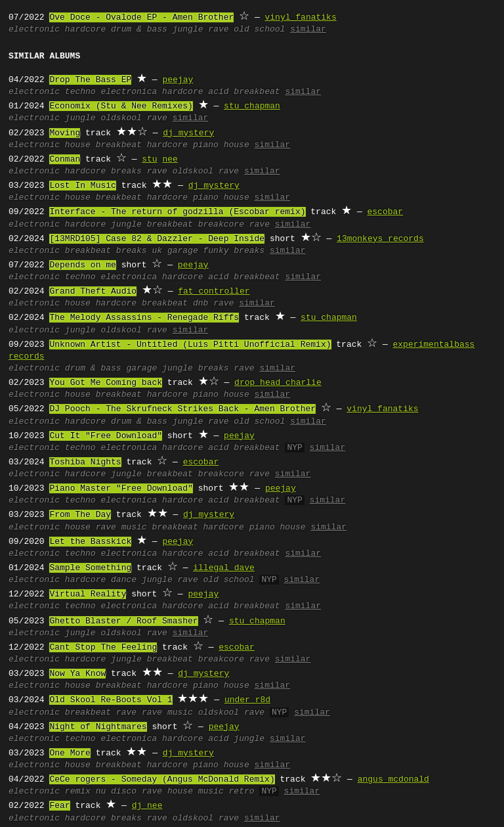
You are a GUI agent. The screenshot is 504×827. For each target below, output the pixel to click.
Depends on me (82, 265)
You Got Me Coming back (106, 383)
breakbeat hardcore (142, 145)
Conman (65, 160)
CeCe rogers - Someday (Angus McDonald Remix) (162, 780)
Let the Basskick (90, 542)
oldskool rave (134, 118)
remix (78, 792)
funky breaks (234, 251)
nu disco (116, 792)
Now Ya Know (77, 674)
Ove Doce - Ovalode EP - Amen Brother (141, 18)
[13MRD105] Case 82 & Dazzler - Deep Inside (157, 239)
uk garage (175, 251)
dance (124, 580)
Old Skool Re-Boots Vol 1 (111, 700)
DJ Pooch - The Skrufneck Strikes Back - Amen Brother (182, 409)
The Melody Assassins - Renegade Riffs (144, 318)
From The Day (80, 515)
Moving (65, 133)
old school (259, 30)
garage (141, 369)
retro (242, 792)
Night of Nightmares (98, 727)
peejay (178, 80)
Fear (59, 806)
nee (170, 160)
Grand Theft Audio (93, 292)
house (78, 145)
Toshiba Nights (85, 462)
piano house (221, 145)
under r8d (247, 700)
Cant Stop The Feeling (103, 648)
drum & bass (139, 30)
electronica (129, 92)
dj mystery (188, 133)
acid (218, 92)
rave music (121, 527)
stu (149, 160)
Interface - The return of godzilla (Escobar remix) (177, 212)
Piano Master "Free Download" (121, 489)
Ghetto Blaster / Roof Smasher (123, 621)
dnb (200, 303)
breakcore (221, 225)
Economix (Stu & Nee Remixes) (121, 106)
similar (308, 30)
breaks (126, 171)
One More (70, 753)
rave (218, 30)
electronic (34, 30)
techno (80, 92)
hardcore (85, 30)
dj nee (147, 806)
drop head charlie (278, 383)
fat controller (214, 292)
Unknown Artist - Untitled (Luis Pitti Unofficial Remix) (190, 345)
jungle (188, 30)
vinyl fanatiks (300, 18)
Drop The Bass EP (90, 80)
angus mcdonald (393, 780)
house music (196, 792)
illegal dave (224, 568)
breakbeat (257, 92)
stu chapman (252, 106)
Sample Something (90, 568)
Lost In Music (82, 186)
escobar (385, 212)
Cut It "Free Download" (106, 436)
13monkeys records (380, 239)
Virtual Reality (88, 594)
